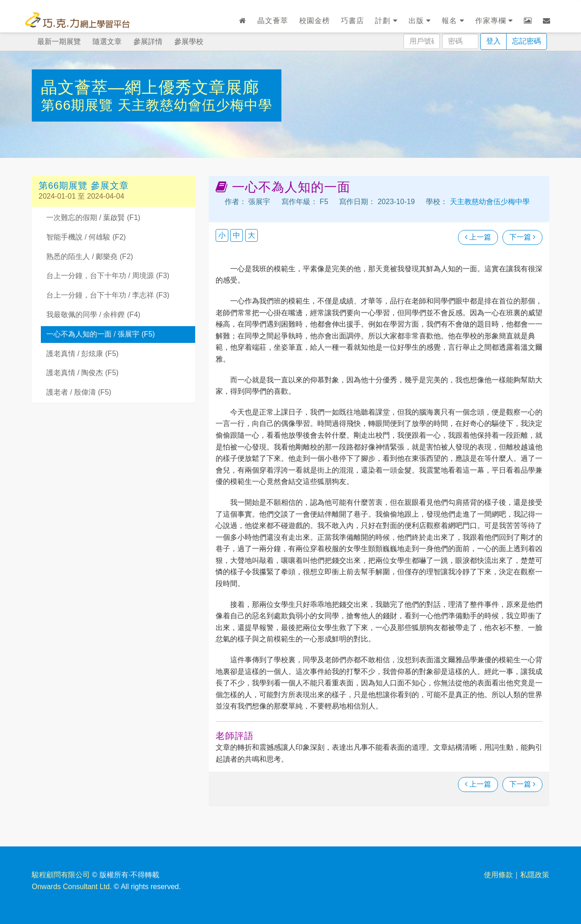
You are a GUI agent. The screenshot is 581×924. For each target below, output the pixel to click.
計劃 (386, 21)
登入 (493, 41)
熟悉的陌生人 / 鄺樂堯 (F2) (90, 257)
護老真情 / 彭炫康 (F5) (82, 354)
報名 (453, 21)
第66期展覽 (79, 105)
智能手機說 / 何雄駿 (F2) (86, 237)
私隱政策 (535, 875)
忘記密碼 (527, 41)
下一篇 (522, 237)
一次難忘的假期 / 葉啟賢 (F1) (93, 218)
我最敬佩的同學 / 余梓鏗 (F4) (93, 315)
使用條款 (498, 875)
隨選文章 (107, 42)
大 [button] (251, 235)
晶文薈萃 (273, 21)
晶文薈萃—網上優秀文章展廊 (150, 87)
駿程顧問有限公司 (61, 875)
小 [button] (222, 235)
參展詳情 (148, 42)
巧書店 (352, 21)
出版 (420, 21)
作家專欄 (494, 21)
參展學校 (189, 42)
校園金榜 (315, 21)
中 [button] (236, 235)
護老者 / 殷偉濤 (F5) (79, 392)
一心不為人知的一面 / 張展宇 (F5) (101, 334)
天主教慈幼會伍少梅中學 (195, 105)
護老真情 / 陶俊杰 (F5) (82, 373)
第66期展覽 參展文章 (84, 186)
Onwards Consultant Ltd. (72, 887)
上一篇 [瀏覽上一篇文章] (478, 237)
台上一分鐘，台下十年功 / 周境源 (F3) (108, 276)
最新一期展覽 (59, 42)
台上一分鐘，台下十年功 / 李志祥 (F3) (108, 295)
